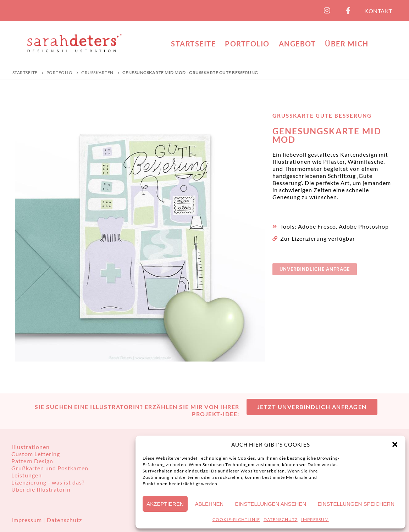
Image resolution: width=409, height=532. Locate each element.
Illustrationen (31, 447)
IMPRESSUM (315, 519)
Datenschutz (64, 520)
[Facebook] (348, 11)
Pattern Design (32, 461)
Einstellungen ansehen (270, 504)
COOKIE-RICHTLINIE (236, 519)
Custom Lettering (36, 454)
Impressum (27, 520)
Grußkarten (97, 72)
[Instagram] (327, 11)
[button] (395, 444)
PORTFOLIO (60, 72)
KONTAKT (378, 11)
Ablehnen (209, 504)
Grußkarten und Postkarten (50, 468)
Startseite (25, 72)
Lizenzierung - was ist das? (48, 482)
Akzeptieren (165, 504)
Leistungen (27, 475)
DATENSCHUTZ (281, 519)
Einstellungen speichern (356, 504)
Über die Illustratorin (41, 489)
